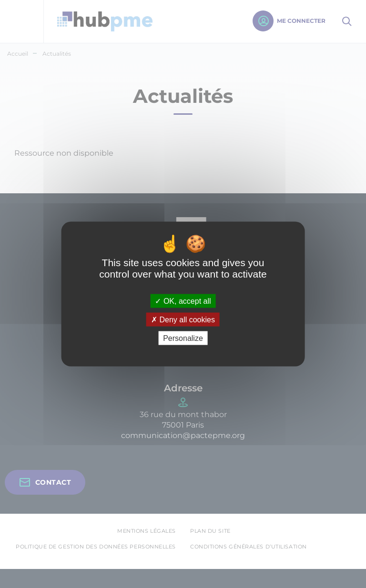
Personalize (183, 338)
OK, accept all (183, 301)
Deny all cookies (183, 320)
